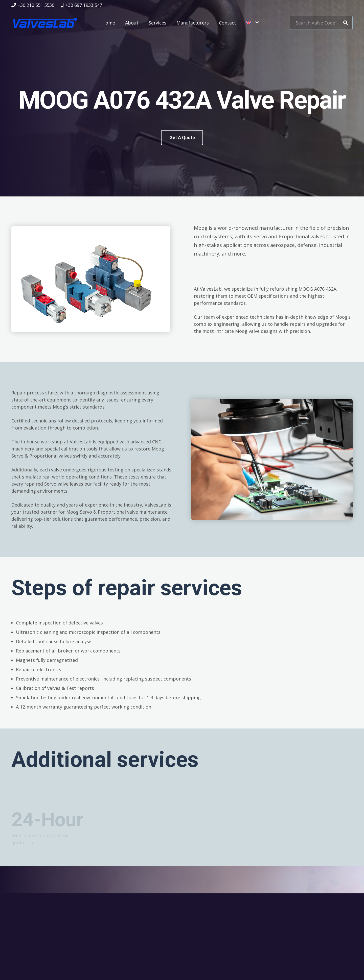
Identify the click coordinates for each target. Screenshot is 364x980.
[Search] (346, 23)
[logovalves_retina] (45, 23)
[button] (252, 23)
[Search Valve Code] (321, 23)
